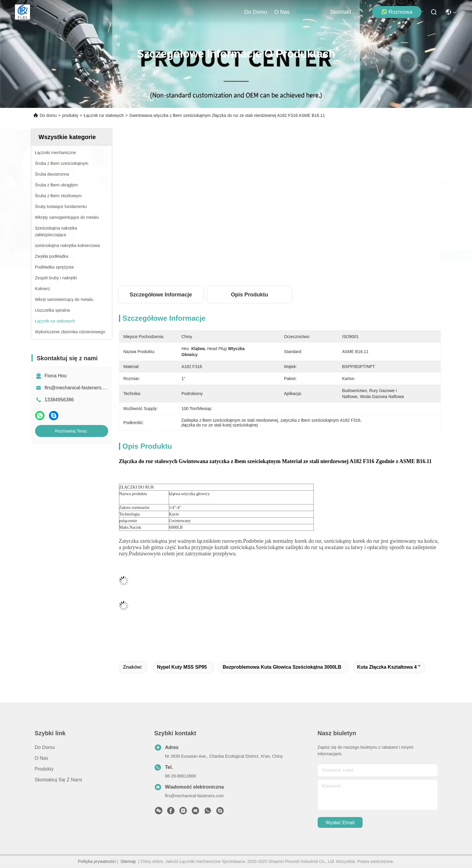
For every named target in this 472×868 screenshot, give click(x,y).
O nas (282, 12)
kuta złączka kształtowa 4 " (389, 667)
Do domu (256, 12)
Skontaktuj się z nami (344, 12)
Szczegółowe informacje (161, 295)
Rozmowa (397, 12)
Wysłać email (340, 823)
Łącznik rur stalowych (104, 115)
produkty (310, 12)
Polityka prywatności (97, 861)
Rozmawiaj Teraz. (71, 431)
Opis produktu (249, 295)
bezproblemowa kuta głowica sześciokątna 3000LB (282, 667)
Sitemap (128, 861)
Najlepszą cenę (337, 256)
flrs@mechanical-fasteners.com (78, 388)
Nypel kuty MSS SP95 (182, 667)
